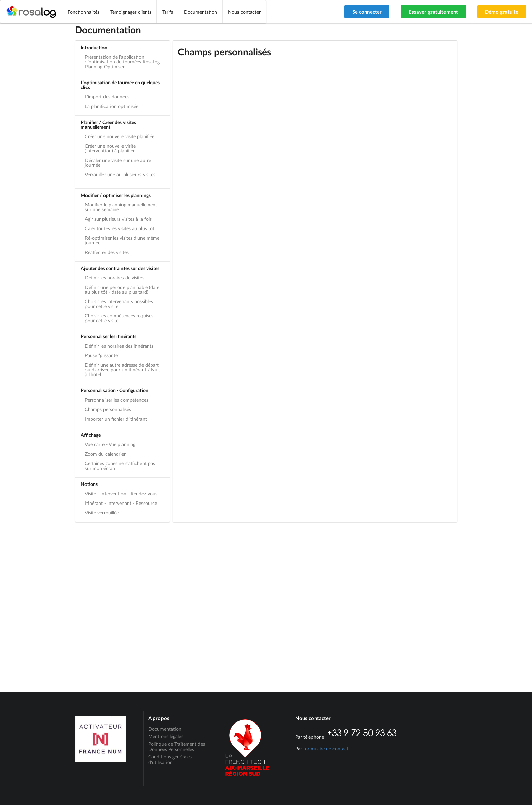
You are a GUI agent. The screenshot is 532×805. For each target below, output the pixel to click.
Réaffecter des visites (107, 252)
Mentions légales (166, 736)
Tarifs (168, 12)
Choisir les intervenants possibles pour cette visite (119, 304)
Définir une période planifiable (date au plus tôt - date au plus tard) (122, 289)
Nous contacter (244, 12)
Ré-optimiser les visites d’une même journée (122, 240)
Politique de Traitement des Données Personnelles (177, 746)
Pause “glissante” (102, 355)
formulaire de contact (326, 748)
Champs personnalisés (108, 409)
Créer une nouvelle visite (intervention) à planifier (110, 148)
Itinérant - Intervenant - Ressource (121, 503)
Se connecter (367, 12)
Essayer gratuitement (433, 12)
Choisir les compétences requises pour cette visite (119, 318)
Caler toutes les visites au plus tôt (120, 228)
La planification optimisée (112, 106)
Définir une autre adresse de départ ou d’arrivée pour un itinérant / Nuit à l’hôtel (122, 370)
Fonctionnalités (83, 12)
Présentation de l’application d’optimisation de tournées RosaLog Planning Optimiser (122, 62)
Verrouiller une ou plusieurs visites (120, 174)
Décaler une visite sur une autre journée (118, 162)
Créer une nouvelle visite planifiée (120, 136)
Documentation (201, 12)
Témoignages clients (131, 12)
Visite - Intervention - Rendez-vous (121, 493)
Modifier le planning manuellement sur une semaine (121, 207)
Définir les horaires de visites (115, 278)
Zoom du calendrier (105, 454)
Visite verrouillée (102, 513)
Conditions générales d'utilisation (170, 759)
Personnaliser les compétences (117, 400)
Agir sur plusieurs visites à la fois (118, 219)
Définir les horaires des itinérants (119, 346)
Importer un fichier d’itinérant (116, 419)
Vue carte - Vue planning (110, 444)
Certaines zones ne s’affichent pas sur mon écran (120, 466)
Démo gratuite (502, 12)
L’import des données (107, 97)
